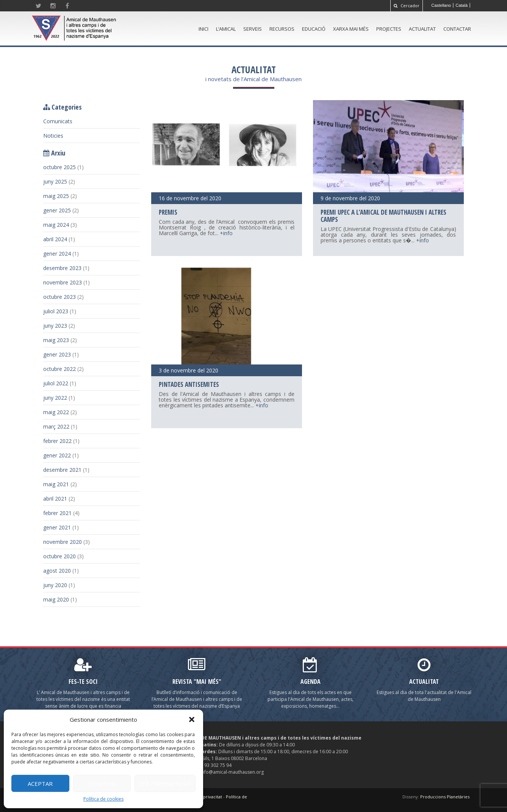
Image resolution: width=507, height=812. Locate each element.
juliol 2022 (56, 383)
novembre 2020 (63, 542)
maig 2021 (56, 484)
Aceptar (40, 784)
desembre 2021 (62, 470)
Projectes (389, 29)
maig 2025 (56, 196)
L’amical (226, 29)
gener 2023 (57, 354)
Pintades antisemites (189, 384)
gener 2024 (57, 254)
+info (226, 233)
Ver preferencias (165, 784)
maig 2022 (56, 412)
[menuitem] (441, 5)
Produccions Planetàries (445, 797)
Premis (168, 212)
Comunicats (58, 121)
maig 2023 (56, 340)
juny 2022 (55, 398)
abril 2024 (55, 239)
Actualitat (422, 29)
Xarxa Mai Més (351, 29)
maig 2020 (56, 599)
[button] (192, 719)
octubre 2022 (59, 369)
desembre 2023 (62, 268)
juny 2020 (55, 585)
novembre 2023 (63, 282)
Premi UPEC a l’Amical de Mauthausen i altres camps (383, 216)
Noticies (53, 136)
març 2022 (56, 426)
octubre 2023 (59, 297)
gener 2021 (57, 527)
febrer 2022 (57, 441)
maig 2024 (56, 225)
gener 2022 (57, 455)
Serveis (253, 29)
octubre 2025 (59, 167)
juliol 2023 (56, 311)
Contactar (457, 29)
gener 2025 (57, 210)
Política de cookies (103, 799)
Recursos (282, 29)
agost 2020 (57, 571)
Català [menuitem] (462, 5)
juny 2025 (55, 181)
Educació (314, 29)
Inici (203, 29)
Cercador (407, 5)
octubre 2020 (59, 556)
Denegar (102, 784)
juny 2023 (55, 326)
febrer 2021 (57, 513)
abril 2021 (55, 499)
